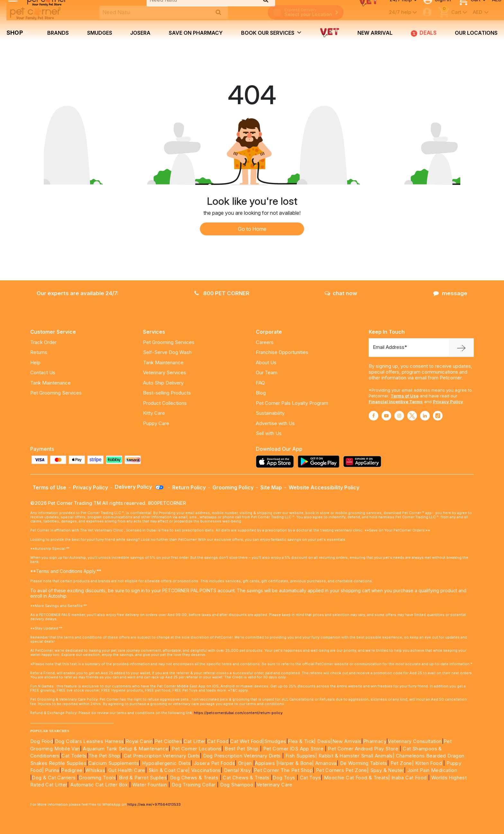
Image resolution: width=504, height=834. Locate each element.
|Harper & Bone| (295, 763)
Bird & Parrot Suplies (143, 778)
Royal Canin (139, 741)
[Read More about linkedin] (425, 416)
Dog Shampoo (237, 785)
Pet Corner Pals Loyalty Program (292, 403)
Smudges (100, 33)
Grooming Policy (233, 487)
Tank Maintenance (50, 383)
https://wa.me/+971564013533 (154, 804)
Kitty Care (154, 413)
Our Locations (476, 33)
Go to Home (252, 229)
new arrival (375, 33)
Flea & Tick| (303, 741)
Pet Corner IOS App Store (293, 749)
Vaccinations (205, 770)
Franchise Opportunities (282, 352)
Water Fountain (150, 785)
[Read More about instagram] (399, 416)
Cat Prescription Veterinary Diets (162, 756)
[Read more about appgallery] (364, 462)
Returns (39, 352)
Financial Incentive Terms (396, 402)
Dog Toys (284, 778)
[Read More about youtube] (386, 416)
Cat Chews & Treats (247, 778)
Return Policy (189, 487)
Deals (424, 33)
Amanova (326, 763)
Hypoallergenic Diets (166, 763)
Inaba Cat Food (409, 778)
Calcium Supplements (114, 763)
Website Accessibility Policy (324, 487)
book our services (271, 32)
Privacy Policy (448, 402)
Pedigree (72, 770)
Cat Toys (310, 778)
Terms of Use (405, 396)
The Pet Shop (104, 756)
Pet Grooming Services (56, 393)
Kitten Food (429, 763)
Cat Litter (194, 741)
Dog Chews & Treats (194, 778)
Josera (140, 33)
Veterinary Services (165, 372)
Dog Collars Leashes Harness (90, 741)
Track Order (43, 342)
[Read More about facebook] (373, 416)
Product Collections (165, 403)
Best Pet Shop (242, 749)
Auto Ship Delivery (163, 383)
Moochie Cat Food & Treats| (357, 778)
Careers (265, 342)
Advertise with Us (275, 423)
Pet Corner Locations (196, 749)
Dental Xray (238, 770)
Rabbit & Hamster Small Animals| (357, 756)
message (450, 293)
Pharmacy (375, 741)
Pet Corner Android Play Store (362, 749)
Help (35, 363)
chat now (341, 293)
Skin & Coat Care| (169, 770)
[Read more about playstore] (320, 462)
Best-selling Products (167, 393)
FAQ (260, 383)
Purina (52, 770)
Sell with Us (269, 433)
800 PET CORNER (222, 293)
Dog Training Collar (193, 785)
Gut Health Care (127, 770)
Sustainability (270, 413)
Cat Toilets (74, 756)
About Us (266, 363)
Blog (261, 393)
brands (58, 33)
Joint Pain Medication (432, 770)
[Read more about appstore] (276, 462)
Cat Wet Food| (247, 741)
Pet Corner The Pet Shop (283, 770)
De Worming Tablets (364, 763)
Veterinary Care (275, 785)
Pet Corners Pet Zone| (342, 770)
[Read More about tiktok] (438, 416)
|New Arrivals (346, 741)
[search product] (218, 12)
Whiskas (95, 770)
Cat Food (218, 741)
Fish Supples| (301, 756)
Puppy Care (156, 423)
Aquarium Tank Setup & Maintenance (126, 749)
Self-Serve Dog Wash (167, 352)
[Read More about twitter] (412, 416)
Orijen (246, 763)
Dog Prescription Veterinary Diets (243, 756)
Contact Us (43, 372)
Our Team (267, 372)
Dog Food (42, 741)
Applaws (265, 763)
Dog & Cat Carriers (54, 778)
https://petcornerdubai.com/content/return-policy (238, 713)
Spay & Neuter (387, 770)
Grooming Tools (97, 778)
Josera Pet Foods (214, 763)
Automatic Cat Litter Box (99, 785)
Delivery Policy (139, 487)
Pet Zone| (402, 763)
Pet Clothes (168, 741)
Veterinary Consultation (415, 741)
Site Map (271, 487)
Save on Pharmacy (196, 33)
